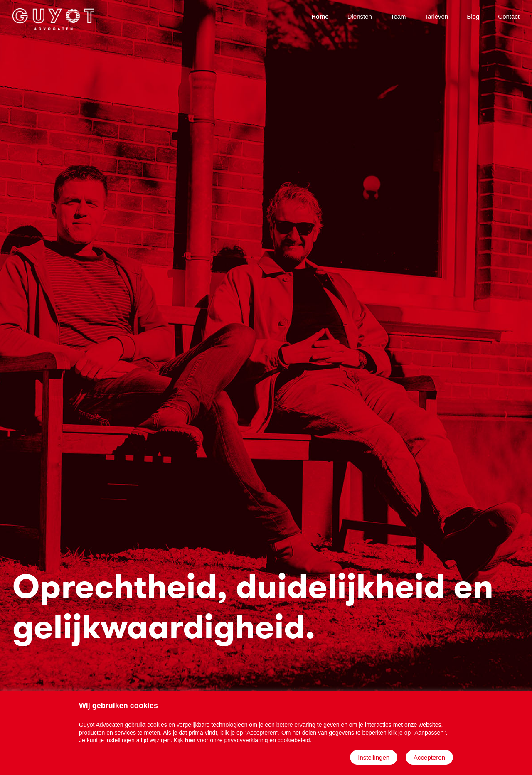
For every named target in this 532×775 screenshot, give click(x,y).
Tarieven (437, 16)
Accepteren (429, 757)
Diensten (360, 16)
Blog (473, 16)
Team (398, 16)
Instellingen (374, 757)
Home (320, 16)
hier (190, 740)
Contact (509, 16)
